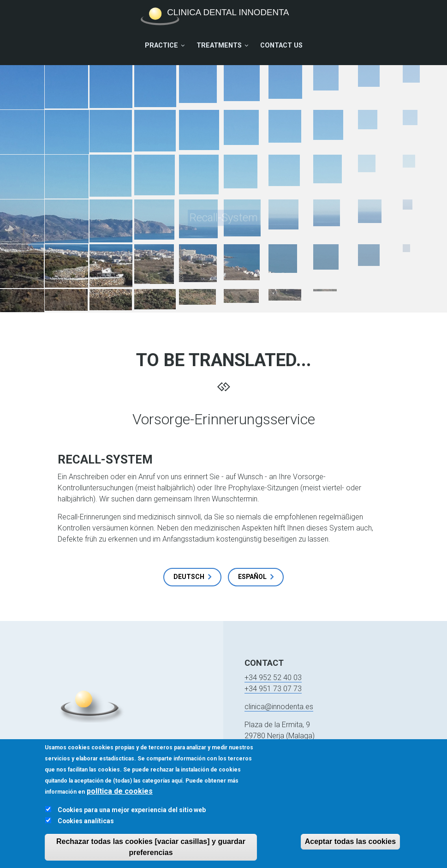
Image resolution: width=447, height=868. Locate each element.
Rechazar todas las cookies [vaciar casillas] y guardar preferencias (151, 852)
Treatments (219, 45)
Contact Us (281, 45)
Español (252, 577)
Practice (161, 45)
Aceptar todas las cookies (350, 847)
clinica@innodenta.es (279, 707)
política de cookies (120, 796)
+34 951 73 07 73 (273, 689)
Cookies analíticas (86, 826)
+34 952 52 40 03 (273, 678)
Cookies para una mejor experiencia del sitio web (132, 815)
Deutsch (189, 577)
